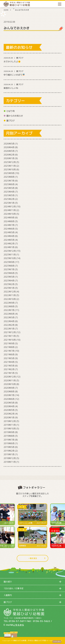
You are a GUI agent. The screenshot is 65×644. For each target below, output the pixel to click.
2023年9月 (9, 262)
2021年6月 (9, 354)
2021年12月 (10, 332)
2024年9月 (9, 218)
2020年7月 (9, 395)
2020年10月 (10, 384)
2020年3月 (9, 410)
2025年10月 (10, 169)
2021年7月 (9, 351)
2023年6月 (9, 273)
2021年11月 (10, 336)
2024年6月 (9, 229)
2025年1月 (9, 203)
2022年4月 (9, 321)
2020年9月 (9, 388)
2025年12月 (10, 162)
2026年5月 (9, 144)
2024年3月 (9, 240)
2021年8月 (9, 347)
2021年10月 (10, 340)
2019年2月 (9, 451)
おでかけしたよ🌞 (12, 61)
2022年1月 (9, 329)
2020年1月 (9, 418)
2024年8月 (9, 221)
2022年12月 (10, 292)
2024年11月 (10, 210)
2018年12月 (10, 458)
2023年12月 (10, 251)
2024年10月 (10, 214)
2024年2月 (9, 244)
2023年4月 (9, 281)
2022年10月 (10, 299)
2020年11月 (10, 380)
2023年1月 (9, 288)
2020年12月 (10, 377)
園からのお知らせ (15, 116)
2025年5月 (9, 188)
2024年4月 (9, 236)
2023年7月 (9, 269)
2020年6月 (9, 399)
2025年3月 (9, 195)
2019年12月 (10, 421)
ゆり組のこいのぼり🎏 (14, 75)
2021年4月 (9, 362)
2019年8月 (9, 436)
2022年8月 (9, 306)
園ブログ (11, 121)
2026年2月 (9, 155)
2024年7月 (9, 225)
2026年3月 (9, 151)
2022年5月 (9, 317)
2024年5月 (9, 232)
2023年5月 (9, 277)
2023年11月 (10, 255)
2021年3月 (9, 366)
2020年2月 (9, 414)
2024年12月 (10, 207)
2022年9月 (9, 303)
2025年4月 (9, 192)
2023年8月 (9, 266)
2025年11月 (10, 166)
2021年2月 (9, 369)
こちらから (19, 625)
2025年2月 (9, 199)
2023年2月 (9, 284)
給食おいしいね (11, 88)
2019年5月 (9, 447)
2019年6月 (9, 443)
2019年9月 (9, 432)
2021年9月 (9, 343)
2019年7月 (9, 440)
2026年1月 (9, 158)
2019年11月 (10, 425)
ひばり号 (11, 111)
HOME (6, 10)
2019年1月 (9, 454)
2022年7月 (9, 310)
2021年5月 (9, 358)
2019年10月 (10, 429)
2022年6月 (9, 314)
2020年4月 (9, 406)
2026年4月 (9, 147)
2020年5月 (9, 403)
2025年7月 (9, 181)
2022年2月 (9, 325)
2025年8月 (9, 177)
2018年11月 (10, 462)
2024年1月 (9, 247)
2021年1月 (9, 373)
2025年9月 (9, 173)
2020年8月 (9, 391)
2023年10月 (10, 258)
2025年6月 (9, 184)
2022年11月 (10, 295)
